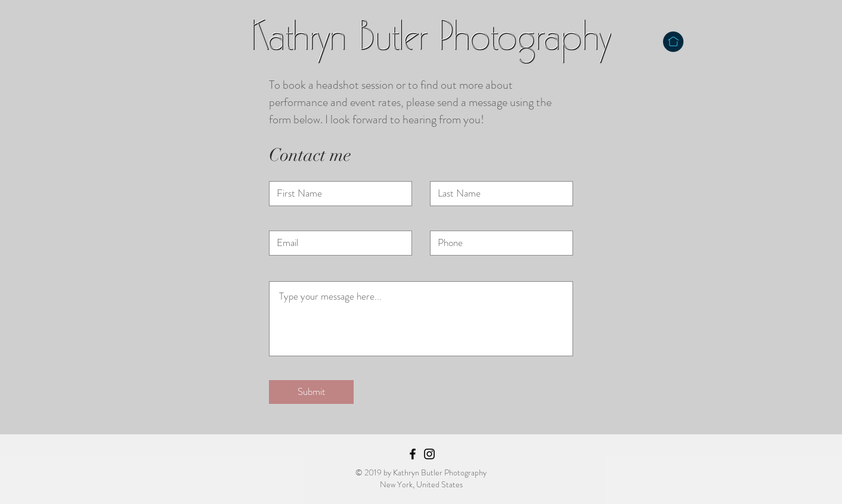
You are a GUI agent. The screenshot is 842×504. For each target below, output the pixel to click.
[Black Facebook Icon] (413, 454)
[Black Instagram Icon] (429, 454)
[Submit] (311, 392)
